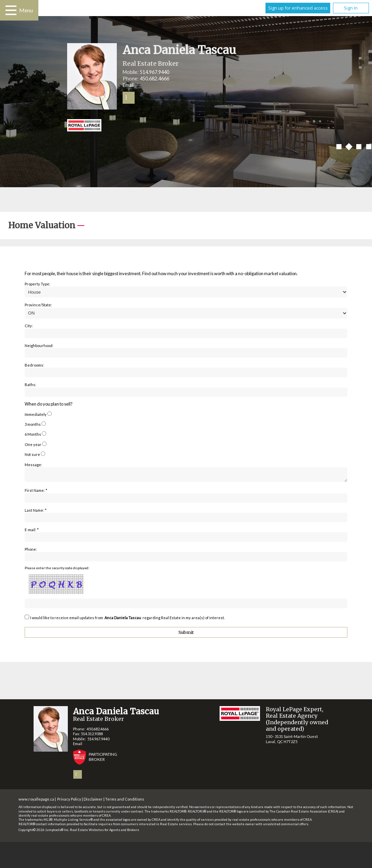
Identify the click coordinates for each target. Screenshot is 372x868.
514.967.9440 (154, 72)
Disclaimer (93, 801)
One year (33, 444)
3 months (33, 424)
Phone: (31, 551)
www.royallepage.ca (36, 801)
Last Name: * (36, 512)
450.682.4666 (154, 79)
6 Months (33, 434)
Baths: (30, 385)
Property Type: (38, 284)
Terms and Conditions (125, 801)
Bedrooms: (34, 365)
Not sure (32, 454)
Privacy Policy (69, 801)
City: (29, 326)
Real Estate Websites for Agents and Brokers (104, 832)
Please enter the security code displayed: (57, 570)
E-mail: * (32, 532)
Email (128, 85)
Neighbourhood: (39, 346)
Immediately (36, 414)
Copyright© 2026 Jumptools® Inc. (44, 832)
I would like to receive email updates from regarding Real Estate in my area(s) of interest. (127, 620)
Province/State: (38, 305)
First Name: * (36, 492)
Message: (33, 465)
